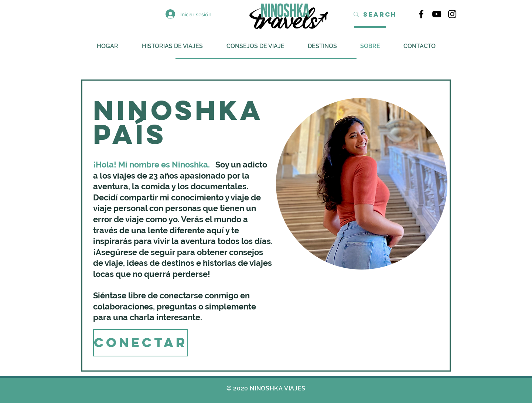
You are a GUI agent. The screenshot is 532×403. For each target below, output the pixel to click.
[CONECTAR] (141, 343)
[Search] (380, 14)
